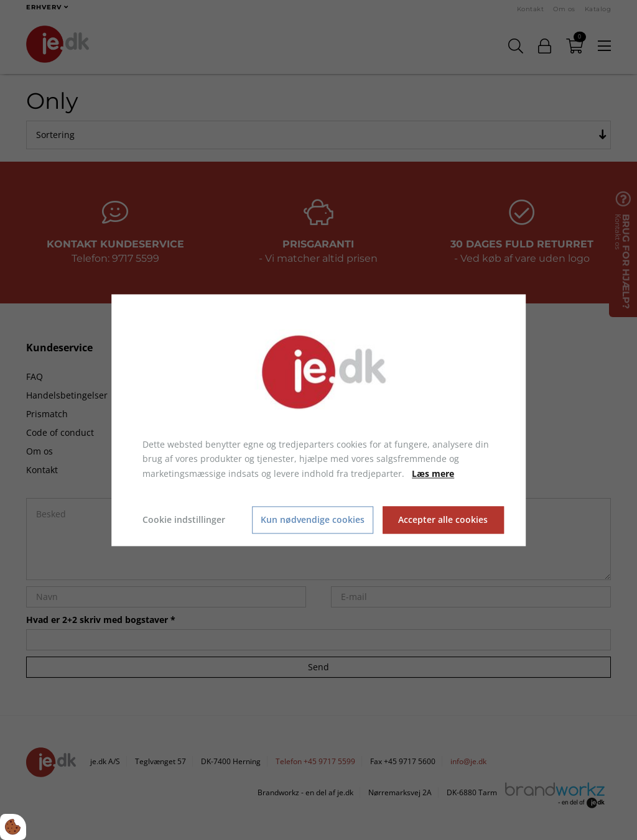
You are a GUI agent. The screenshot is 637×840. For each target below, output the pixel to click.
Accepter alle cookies (443, 520)
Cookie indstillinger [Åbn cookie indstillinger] (184, 519)
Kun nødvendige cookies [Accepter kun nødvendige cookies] (313, 520)
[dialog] (318, 420)
